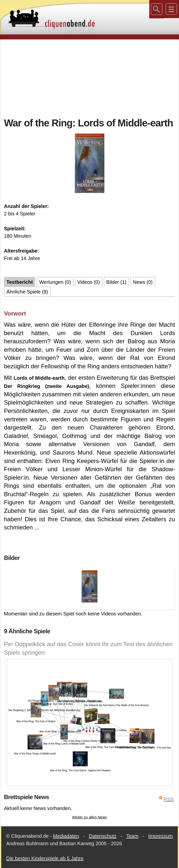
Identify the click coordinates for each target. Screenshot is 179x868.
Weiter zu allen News (90, 817)
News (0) (143, 282)
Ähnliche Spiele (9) (27, 292)
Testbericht (20, 282)
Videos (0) (89, 282)
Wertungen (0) (55, 282)
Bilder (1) (116, 282)
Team (132, 836)
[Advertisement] (91, 78)
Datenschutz (103, 836)
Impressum (161, 836)
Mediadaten (66, 836)
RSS (169, 799)
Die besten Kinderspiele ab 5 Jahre (45, 858)
